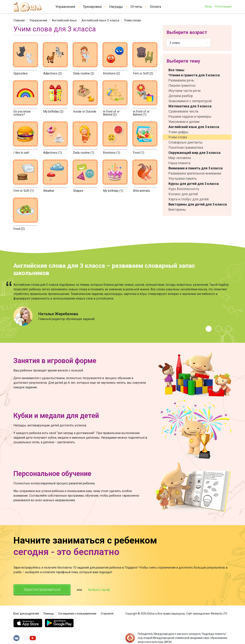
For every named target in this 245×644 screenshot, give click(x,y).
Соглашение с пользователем (77, 614)
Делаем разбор (181, 96)
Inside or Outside (85, 111)
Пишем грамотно (182, 85)
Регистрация (223, 7)
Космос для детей (183, 194)
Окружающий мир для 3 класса (194, 153)
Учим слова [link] (132, 20)
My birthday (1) (113, 191)
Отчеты (136, 7)
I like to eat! (21, 153)
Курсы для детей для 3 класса (194, 184)
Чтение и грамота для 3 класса (194, 75)
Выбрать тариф (99, 590)
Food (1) (138, 153)
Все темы (176, 70)
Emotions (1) (111, 153)
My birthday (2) (53, 111)
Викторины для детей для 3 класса (198, 204)
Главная (19, 20)
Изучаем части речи (185, 91)
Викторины (177, 209)
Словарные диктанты (186, 142)
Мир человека (180, 158)
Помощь (49, 614)
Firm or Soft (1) (24, 191)
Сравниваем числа (183, 111)
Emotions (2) (111, 73)
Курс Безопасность (184, 189)
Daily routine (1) (84, 153)
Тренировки (92, 7)
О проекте (107, 614)
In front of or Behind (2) (111, 113)
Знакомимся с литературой (190, 101)
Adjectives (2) (53, 73)
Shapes (78, 191)
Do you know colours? (22, 113)
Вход (208, 7)
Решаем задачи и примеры (190, 116)
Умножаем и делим (184, 122)
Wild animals (141, 191)
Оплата (155, 7)
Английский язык (64, 20)
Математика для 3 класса (190, 106)
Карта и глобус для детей (189, 199)
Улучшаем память (183, 178)
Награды (116, 7)
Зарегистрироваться (42, 589)
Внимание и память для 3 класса (196, 168)
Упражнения (65, 7)
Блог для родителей (26, 614)
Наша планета (179, 163)
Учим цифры (178, 132)
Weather (49, 191)
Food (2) (19, 229)
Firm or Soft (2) (143, 73)
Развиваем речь (181, 80)
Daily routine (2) (84, 73)
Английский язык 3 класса (100, 20)
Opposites (20, 73)
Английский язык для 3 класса (194, 127)
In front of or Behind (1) (141, 113)
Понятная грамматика (186, 147)
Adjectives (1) (53, 153)
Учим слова (178, 137)
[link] (19, 20)
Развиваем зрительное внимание (195, 173)
